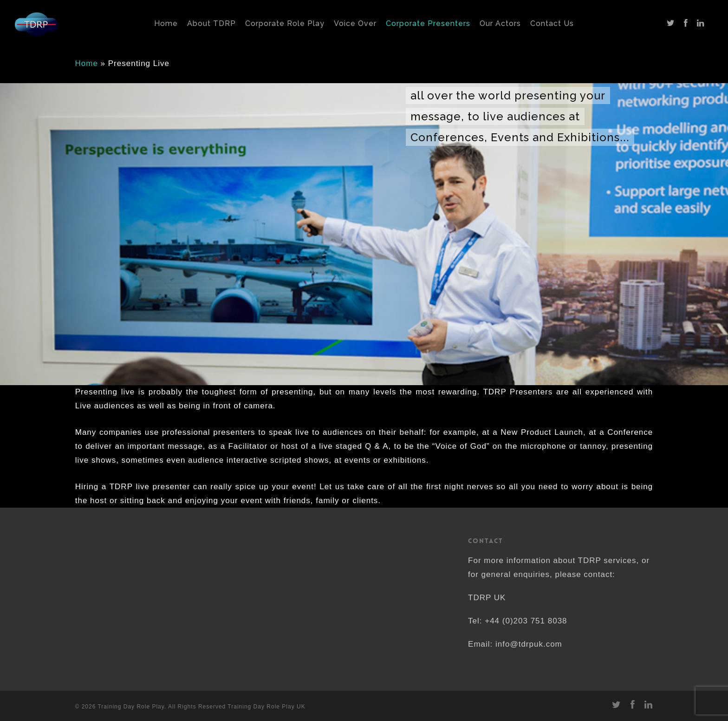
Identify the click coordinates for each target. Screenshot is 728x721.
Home (87, 63)
